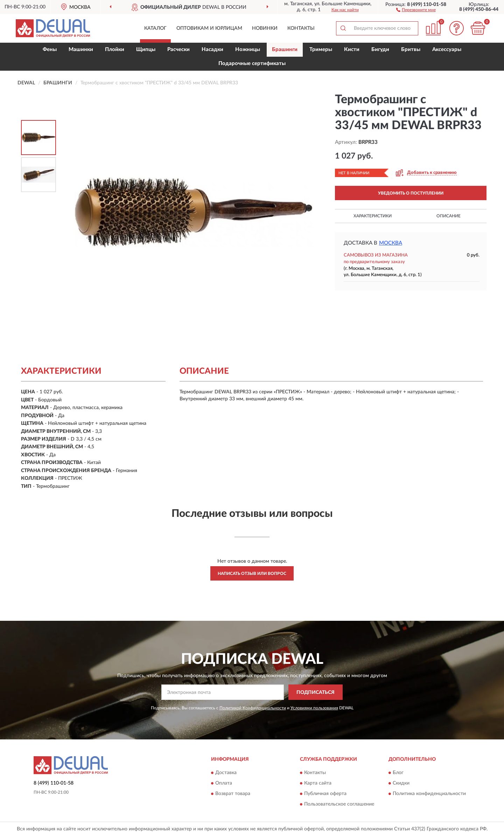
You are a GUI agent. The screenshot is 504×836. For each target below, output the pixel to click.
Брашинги (285, 50)
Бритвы (411, 50)
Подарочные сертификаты (252, 64)
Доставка (226, 773)
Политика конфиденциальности (429, 794)
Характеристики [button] (373, 216)
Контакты (301, 28)
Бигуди (380, 50)
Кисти (352, 50)
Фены (50, 50)
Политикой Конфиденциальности (253, 708)
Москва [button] (391, 243)
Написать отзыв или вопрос (252, 574)
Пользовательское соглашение (339, 804)
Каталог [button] (155, 28)
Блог (398, 773)
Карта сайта (318, 783)
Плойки (115, 50)
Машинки (81, 50)
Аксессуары (447, 50)
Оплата (224, 783)
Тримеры (321, 50)
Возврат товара (233, 794)
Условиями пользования (314, 708)
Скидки (401, 783)
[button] (416, 9)
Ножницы (248, 50)
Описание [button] (449, 216)
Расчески (178, 50)
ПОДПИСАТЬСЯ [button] (316, 693)
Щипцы (146, 50)
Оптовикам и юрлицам (209, 28)
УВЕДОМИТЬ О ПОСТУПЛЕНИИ (411, 193)
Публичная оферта (325, 794)
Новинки (265, 28)
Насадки (212, 50)
